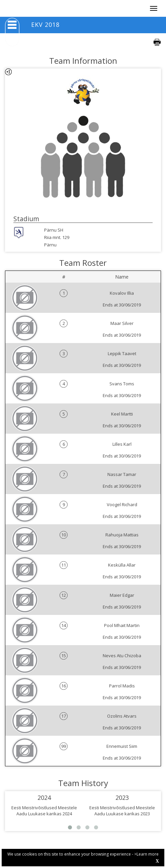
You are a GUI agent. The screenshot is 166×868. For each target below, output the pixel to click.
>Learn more (146, 854)
